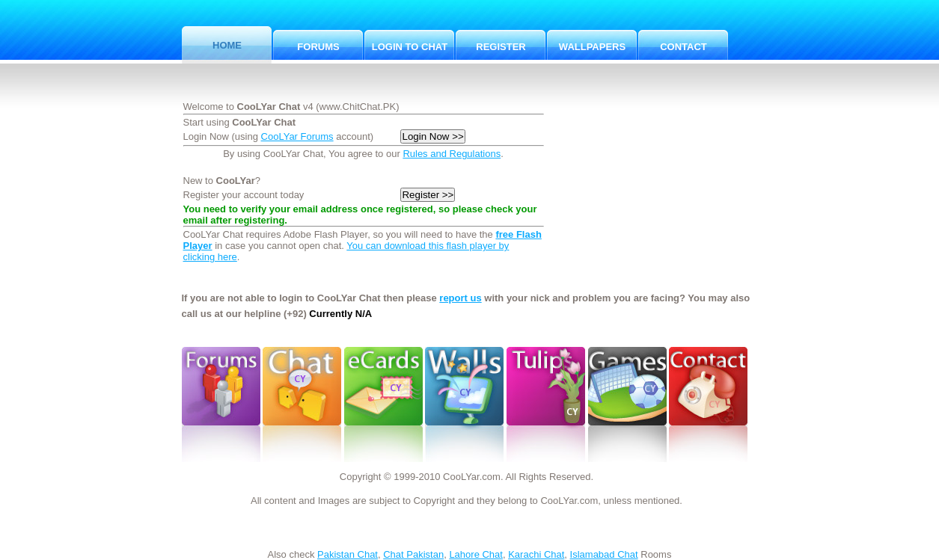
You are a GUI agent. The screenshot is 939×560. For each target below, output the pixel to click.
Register (501, 47)
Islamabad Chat (604, 554)
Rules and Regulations (452, 154)
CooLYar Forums (297, 136)
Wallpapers (592, 47)
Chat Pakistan (413, 554)
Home (227, 45)
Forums (318, 47)
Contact (683, 47)
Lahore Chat (476, 554)
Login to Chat (410, 47)
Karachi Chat (536, 554)
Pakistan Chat (348, 554)
